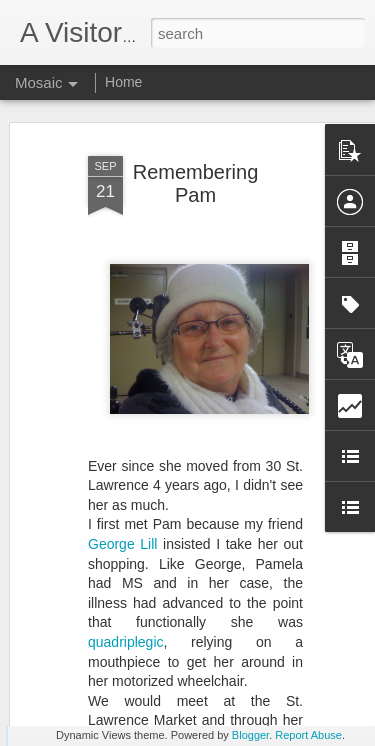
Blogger (250, 735)
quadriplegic (126, 574)
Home (123, 82)
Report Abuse (308, 735)
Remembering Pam (196, 115)
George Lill (122, 476)
